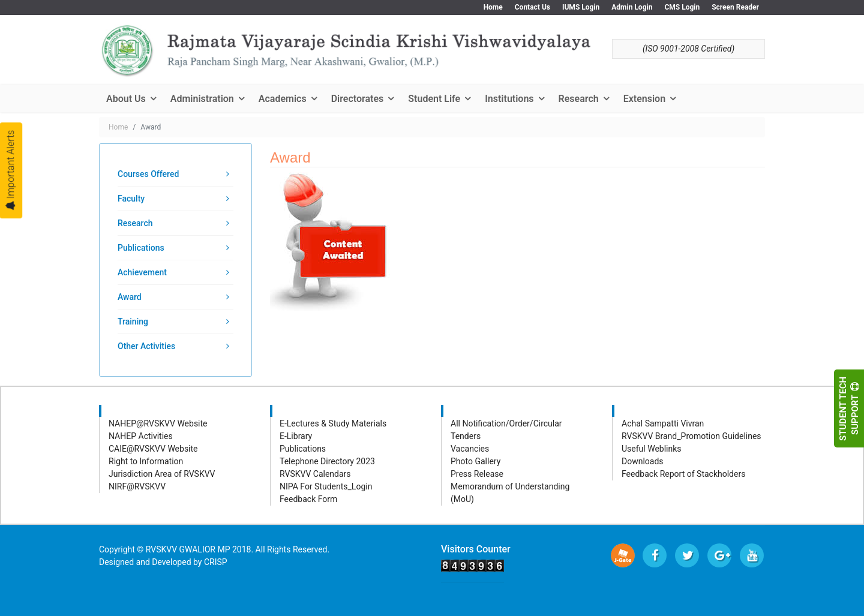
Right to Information (146, 461)
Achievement (142, 272)
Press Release (477, 474)
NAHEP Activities (141, 436)
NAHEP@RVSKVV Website (158, 423)
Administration (202, 99)
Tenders (466, 436)
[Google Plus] (719, 555)
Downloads (643, 461)
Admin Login (632, 7)
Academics (283, 99)
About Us (126, 99)
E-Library (296, 436)
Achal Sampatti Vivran (663, 423)
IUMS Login (581, 7)
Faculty (131, 199)
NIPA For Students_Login (326, 486)
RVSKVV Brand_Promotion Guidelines (691, 436)
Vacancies (470, 449)
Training (133, 321)
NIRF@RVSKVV (137, 486)
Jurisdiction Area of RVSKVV (162, 474)
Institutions (509, 99)
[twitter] (687, 555)
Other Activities (146, 346)
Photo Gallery (475, 461)
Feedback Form (308, 499)
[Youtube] (752, 555)
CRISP (216, 562)
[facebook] (655, 555)
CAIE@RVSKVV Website (153, 449)
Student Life (434, 99)
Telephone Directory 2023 (327, 461)
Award (130, 297)
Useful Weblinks (652, 449)
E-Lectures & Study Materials (333, 423)
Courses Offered (148, 174)
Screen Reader (735, 7)
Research (579, 99)
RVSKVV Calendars (315, 474)
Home (493, 7)
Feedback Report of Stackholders (683, 474)
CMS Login (682, 7)
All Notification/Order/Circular (506, 423)
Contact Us (532, 7)
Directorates (358, 99)
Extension (644, 99)
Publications (141, 248)
